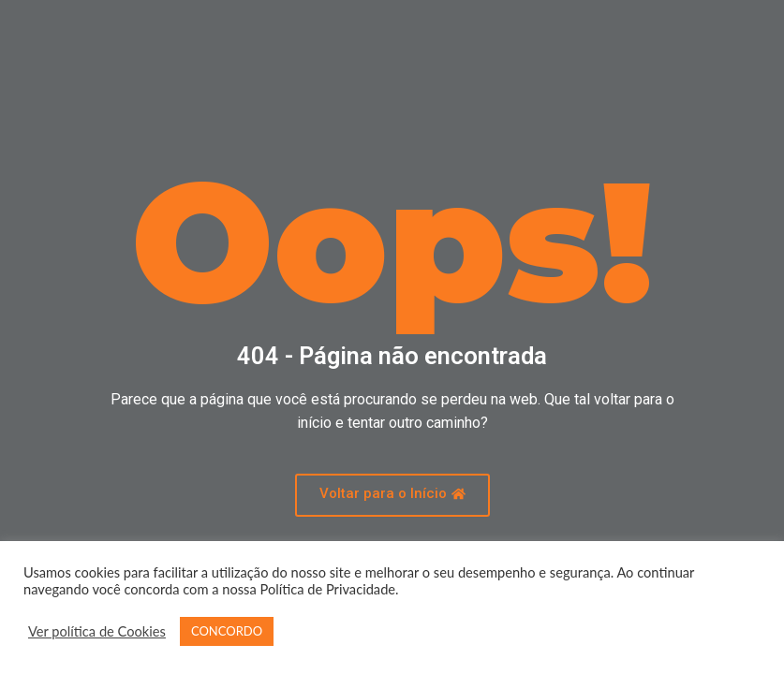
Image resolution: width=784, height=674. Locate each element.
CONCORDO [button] (227, 631)
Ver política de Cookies (97, 631)
